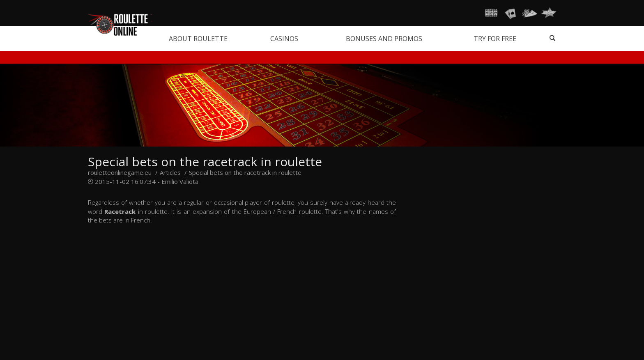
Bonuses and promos (384, 39)
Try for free (495, 39)
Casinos (284, 39)
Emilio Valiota (180, 181)
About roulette (198, 39)
